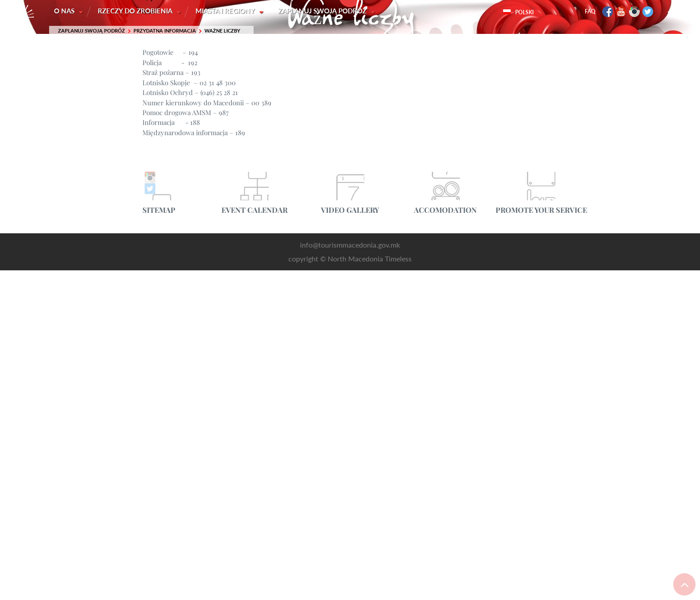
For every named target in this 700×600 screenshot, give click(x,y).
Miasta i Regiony (227, 11)
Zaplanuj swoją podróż (325, 11)
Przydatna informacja (165, 31)
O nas (65, 11)
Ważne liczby (222, 31)
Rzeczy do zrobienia (136, 11)
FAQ (590, 11)
